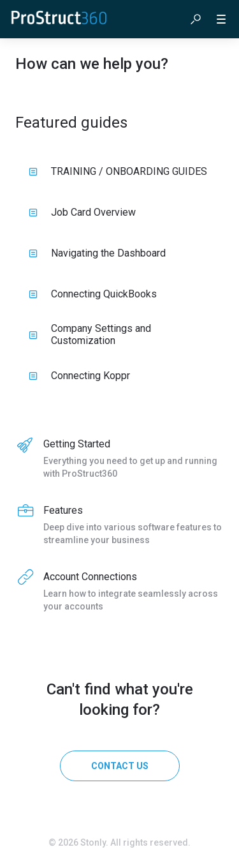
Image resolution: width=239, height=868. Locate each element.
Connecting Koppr (79, 376)
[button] (196, 19)
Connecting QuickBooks (93, 294)
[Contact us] (120, 766)
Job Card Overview (82, 212)
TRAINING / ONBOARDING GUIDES (118, 171)
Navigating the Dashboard (97, 253)
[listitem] (119, 460)
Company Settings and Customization (90, 334)
